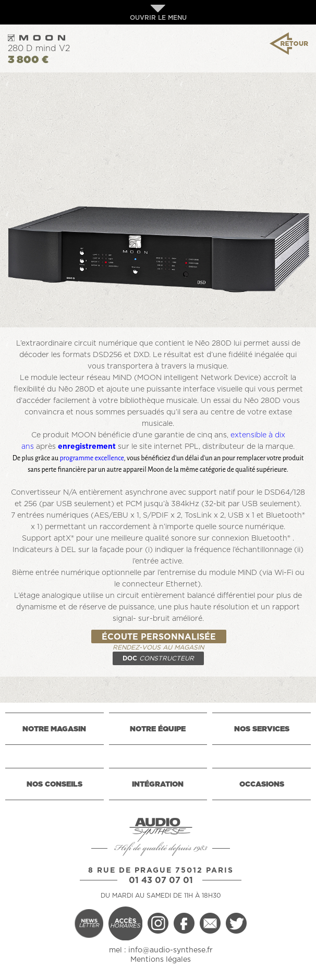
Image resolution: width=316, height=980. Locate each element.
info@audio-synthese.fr (171, 950)
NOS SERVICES (262, 729)
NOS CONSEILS (54, 785)
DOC (158, 658)
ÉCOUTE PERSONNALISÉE (159, 637)
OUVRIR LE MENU (158, 13)
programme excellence (92, 458)
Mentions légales (161, 960)
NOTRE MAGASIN (54, 729)
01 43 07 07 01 (161, 880)
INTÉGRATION (158, 785)
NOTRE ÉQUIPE (158, 729)
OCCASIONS (262, 785)
